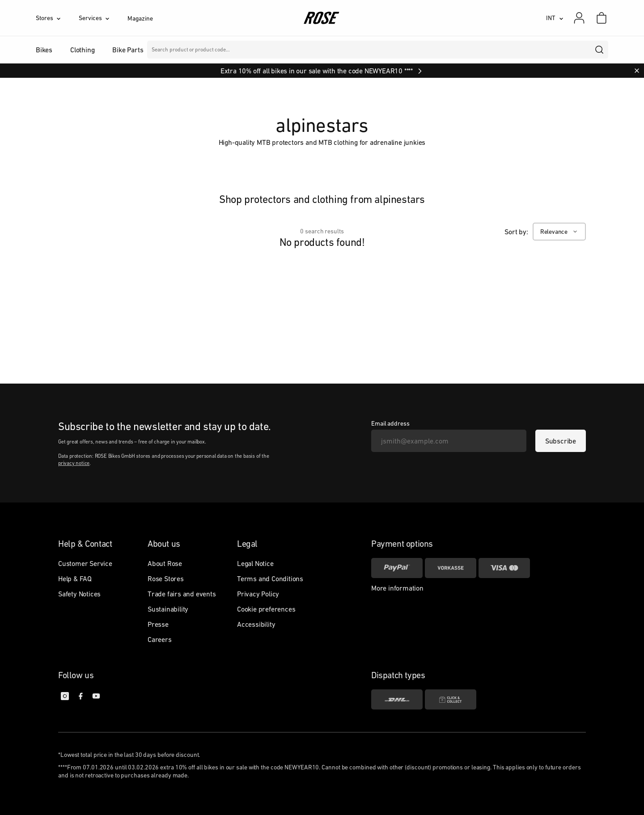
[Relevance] (559, 232)
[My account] (579, 18)
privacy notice (74, 463)
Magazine (140, 18)
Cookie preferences (266, 609)
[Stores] (57, 18)
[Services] (103, 18)
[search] (600, 50)
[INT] (555, 18)
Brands (272, 50)
